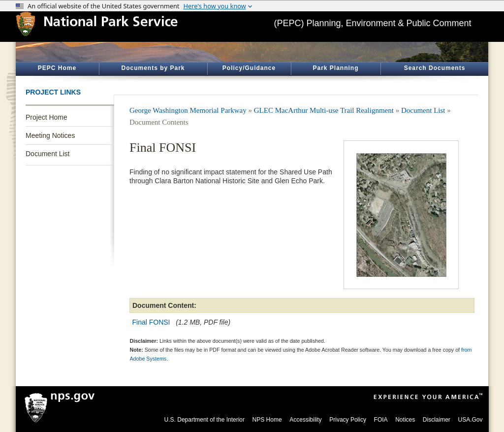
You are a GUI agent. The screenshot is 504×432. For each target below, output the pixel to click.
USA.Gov (470, 420)
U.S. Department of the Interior (205, 420)
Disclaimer (437, 420)
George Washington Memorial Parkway (188, 110)
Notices (405, 420)
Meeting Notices (50, 135)
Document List (47, 154)
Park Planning (335, 68)
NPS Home (267, 420)
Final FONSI (151, 322)
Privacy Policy (348, 420)
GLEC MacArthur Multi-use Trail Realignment (324, 110)
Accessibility (305, 420)
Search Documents (435, 68)
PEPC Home (57, 68)
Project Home (47, 117)
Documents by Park (153, 68)
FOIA (381, 420)
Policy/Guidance (249, 68)
